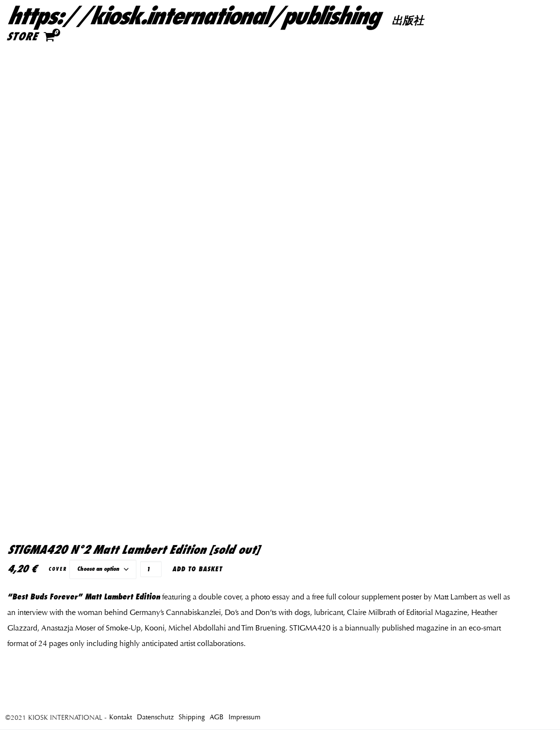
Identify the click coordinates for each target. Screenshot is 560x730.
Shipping (192, 717)
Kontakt (121, 717)
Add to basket (197, 569)
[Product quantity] (151, 569)
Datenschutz (155, 717)
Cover (58, 569)
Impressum (245, 717)
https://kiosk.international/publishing (193, 17)
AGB (217, 717)
